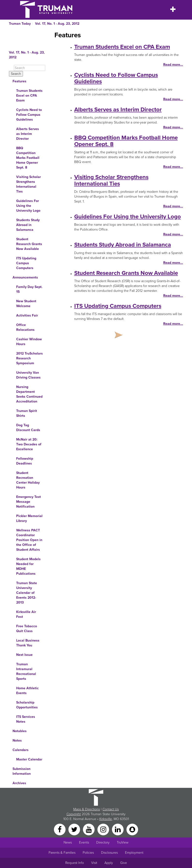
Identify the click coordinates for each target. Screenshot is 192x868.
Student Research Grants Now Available (29, 244)
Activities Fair (27, 315)
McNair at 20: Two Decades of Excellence (29, 444)
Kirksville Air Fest (26, 614)
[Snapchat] (132, 829)
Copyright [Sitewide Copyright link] (74, 814)
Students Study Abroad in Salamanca (28, 225)
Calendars (21, 750)
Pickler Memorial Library (29, 518)
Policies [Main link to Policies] (88, 853)
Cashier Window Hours (29, 342)
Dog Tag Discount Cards (28, 428)
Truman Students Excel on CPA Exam (29, 96)
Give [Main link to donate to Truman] (124, 863)
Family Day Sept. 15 (29, 289)
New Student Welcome (26, 304)
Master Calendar (29, 759)
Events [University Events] (84, 842)
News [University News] (68, 842)
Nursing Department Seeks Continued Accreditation (29, 394)
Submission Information (22, 771)
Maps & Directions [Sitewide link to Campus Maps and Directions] (87, 809)
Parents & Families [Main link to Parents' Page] (62, 853)
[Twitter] (75, 829)
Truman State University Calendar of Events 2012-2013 (27, 593)
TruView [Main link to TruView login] (123, 842)
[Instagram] (104, 829)
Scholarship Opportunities (27, 705)
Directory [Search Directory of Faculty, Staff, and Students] (103, 842)
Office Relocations (25, 327)
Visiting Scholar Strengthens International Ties (29, 184)
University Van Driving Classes (28, 375)
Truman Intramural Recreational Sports (26, 671)
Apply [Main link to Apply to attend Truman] (109, 863)
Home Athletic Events (27, 691)
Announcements (25, 277)
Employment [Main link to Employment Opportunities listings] (134, 853)
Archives (19, 783)
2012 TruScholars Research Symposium (30, 358)
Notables (20, 731)
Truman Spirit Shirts (27, 413)
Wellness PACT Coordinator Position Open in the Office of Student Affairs (29, 540)
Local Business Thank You (28, 643)
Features (19, 81)
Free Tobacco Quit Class (27, 629)
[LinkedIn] (118, 829)
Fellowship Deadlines (25, 461)
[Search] (30, 68)
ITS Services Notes (26, 719)
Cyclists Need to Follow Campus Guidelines (29, 115)
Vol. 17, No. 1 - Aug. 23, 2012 (57, 24)
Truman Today (20, 24)
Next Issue (24, 655)
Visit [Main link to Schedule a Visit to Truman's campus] (94, 863)
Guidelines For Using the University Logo (28, 206)
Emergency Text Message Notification (29, 502)
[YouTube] (89, 829)
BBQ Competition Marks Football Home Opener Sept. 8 (28, 158)
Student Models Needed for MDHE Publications (28, 566)
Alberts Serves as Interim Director (28, 134)
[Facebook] (60, 829)
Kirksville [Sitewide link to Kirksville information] (106, 819)
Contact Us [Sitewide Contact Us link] (111, 809)
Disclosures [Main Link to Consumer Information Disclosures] (109, 853)
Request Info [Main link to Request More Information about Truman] (75, 863)
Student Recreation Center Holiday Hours (28, 480)
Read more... (173, 65)
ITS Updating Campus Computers (26, 263)
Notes (17, 740)
